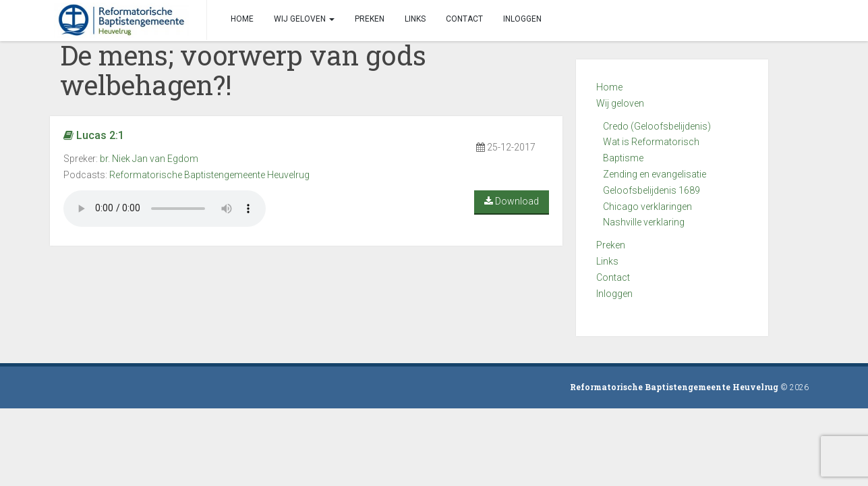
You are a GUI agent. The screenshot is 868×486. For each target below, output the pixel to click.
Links (607, 261)
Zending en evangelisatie (655, 174)
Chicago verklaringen (647, 207)
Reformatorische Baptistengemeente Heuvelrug (209, 175)
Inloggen (614, 294)
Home (609, 87)
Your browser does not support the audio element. (165, 209)
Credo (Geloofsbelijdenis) (657, 126)
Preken (611, 245)
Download (512, 201)
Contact (613, 277)
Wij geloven (620, 103)
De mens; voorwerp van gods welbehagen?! (243, 70)
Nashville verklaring (644, 222)
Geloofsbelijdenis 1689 (652, 190)
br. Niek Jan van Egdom (149, 159)
